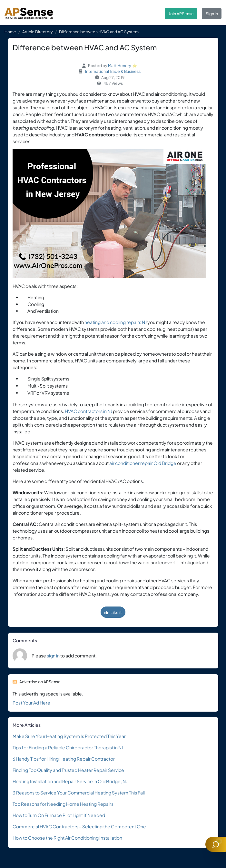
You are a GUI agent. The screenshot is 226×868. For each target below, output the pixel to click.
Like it (113, 612)
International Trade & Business (113, 71)
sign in (53, 656)
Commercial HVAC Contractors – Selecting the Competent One (79, 826)
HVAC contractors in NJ (88, 411)
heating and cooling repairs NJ (116, 322)
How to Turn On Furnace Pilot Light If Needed (59, 815)
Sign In (212, 14)
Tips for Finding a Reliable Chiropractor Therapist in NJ (68, 747)
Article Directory (38, 32)
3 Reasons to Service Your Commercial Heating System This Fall (79, 793)
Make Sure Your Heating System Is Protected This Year (69, 736)
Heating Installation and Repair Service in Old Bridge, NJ (70, 781)
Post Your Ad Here (31, 703)
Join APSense (181, 14)
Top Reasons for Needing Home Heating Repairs (63, 804)
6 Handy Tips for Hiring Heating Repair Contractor (64, 759)
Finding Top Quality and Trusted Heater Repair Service (68, 770)
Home (10, 32)
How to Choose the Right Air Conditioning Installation (67, 838)
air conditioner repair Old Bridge (143, 463)
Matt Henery (120, 65)
